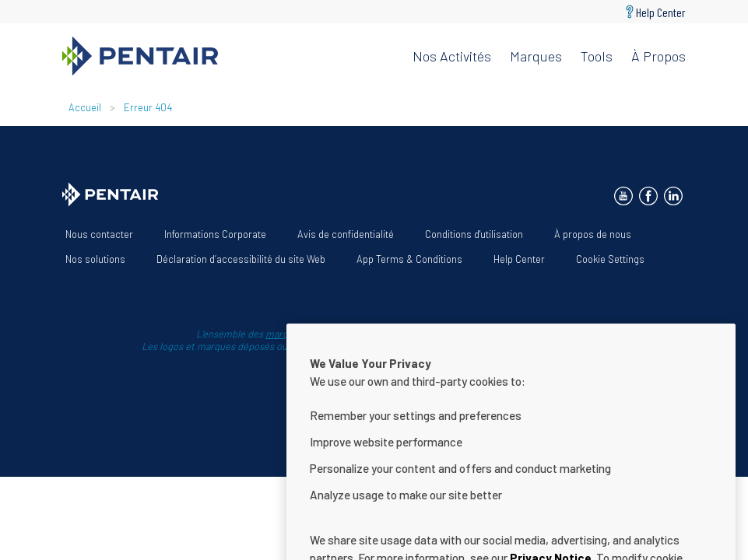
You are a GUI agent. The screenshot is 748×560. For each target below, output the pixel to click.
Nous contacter (99, 234)
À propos (658, 56)
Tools (597, 56)
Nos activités (452, 56)
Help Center (661, 12)
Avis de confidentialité (346, 234)
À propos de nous (593, 234)
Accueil (85, 107)
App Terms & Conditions (409, 259)
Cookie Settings (610, 259)
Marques (536, 56)
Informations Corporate (215, 234)
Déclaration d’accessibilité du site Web (241, 259)
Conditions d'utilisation (474, 234)
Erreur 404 (148, 107)
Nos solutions (95, 259)
